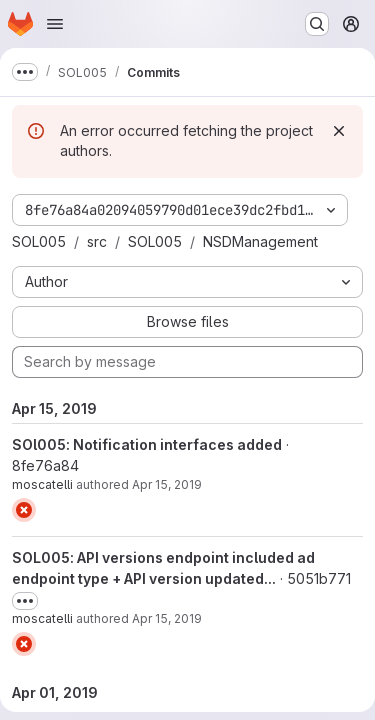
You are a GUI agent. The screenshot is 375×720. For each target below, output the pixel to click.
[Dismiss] (339, 131)
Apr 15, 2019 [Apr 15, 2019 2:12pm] (167, 484)
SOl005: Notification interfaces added (147, 444)
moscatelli (42, 484)
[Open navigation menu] (55, 24)
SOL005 (39, 241)
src (97, 241)
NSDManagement (260, 241)
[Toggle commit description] (25, 601)
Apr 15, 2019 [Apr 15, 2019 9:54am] (167, 618)
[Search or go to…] (317, 24)
